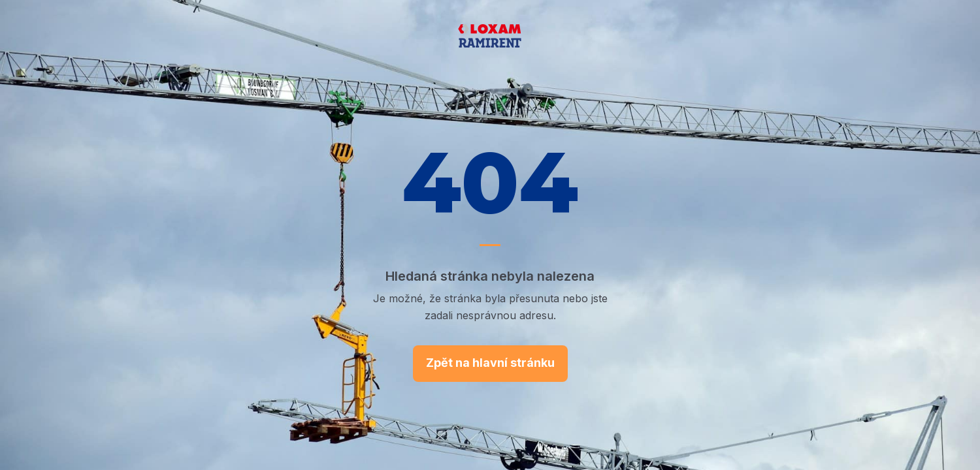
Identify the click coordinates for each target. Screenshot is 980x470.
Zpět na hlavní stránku (490, 363)
